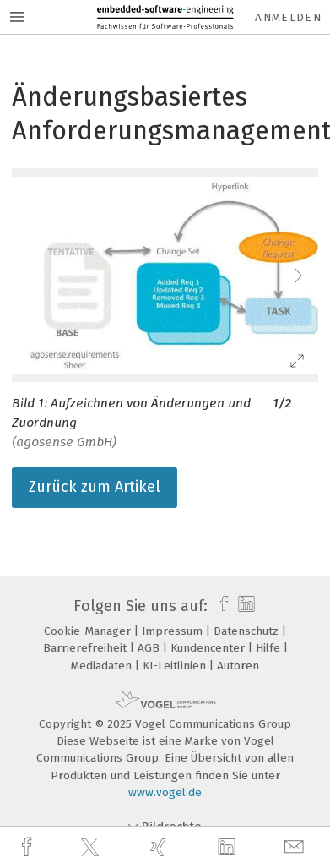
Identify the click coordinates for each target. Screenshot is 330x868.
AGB (150, 648)
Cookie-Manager (89, 631)
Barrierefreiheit (87, 648)
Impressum (174, 631)
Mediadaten (103, 666)
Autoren (238, 666)
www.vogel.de (165, 792)
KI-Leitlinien (176, 666)
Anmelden (288, 17)
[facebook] (29, 847)
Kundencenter (209, 648)
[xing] (160, 847)
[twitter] (92, 848)
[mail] (296, 847)
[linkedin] (229, 848)
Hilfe (270, 648)
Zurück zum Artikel (95, 487)
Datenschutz (248, 631)
